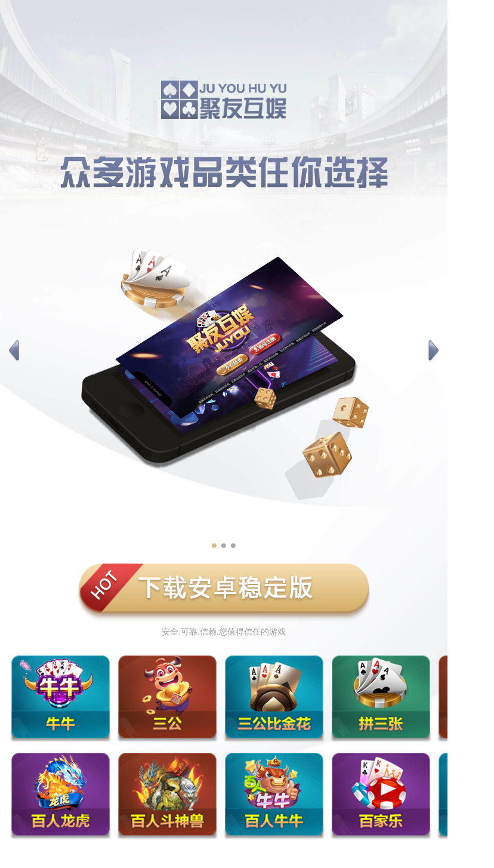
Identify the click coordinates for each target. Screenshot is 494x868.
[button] (14, 351)
